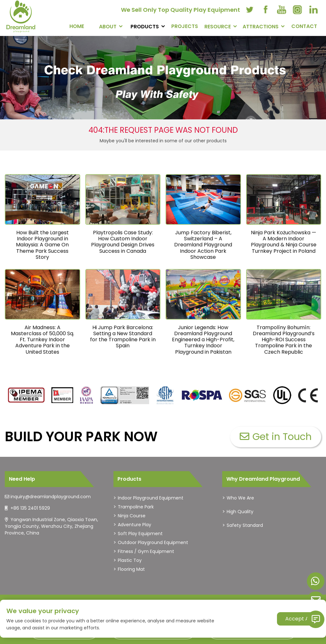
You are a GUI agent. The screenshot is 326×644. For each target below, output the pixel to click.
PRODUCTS (145, 27)
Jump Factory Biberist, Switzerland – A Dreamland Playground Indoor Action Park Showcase (203, 245)
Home (77, 26)
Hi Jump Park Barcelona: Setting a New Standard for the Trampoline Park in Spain (123, 337)
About (108, 27)
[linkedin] (313, 10)
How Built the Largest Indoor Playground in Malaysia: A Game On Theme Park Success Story (42, 245)
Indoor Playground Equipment (151, 498)
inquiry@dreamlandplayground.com (51, 497)
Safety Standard (245, 525)
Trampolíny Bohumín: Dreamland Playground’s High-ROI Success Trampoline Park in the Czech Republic (284, 340)
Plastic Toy (130, 560)
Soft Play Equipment (140, 534)
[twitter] (250, 10)
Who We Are (240, 498)
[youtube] (281, 10)
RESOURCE (218, 27)
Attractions (261, 27)
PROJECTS (185, 26)
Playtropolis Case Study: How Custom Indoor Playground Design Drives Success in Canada (123, 242)
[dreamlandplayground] (26, 395)
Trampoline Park (136, 507)
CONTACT (304, 26)
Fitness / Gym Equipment (146, 551)
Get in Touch (276, 437)
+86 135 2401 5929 (30, 508)
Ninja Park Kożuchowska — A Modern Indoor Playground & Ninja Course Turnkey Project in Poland (284, 242)
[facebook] (266, 10)
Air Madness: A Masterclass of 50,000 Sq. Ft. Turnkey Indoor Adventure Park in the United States (43, 340)
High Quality (240, 512)
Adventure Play (135, 525)
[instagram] (297, 10)
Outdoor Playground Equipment (153, 542)
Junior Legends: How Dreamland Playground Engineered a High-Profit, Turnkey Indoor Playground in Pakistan (203, 340)
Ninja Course (132, 516)
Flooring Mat (131, 569)
